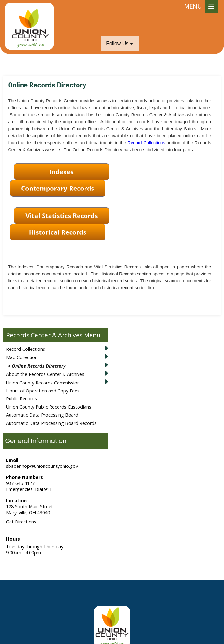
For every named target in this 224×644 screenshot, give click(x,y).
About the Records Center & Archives (45, 374)
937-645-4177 (20, 483)
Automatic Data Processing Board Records (51, 423)
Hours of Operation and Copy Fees (43, 391)
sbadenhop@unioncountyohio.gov (42, 466)
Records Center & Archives (44, 335)
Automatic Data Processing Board (42, 415)
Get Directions (21, 522)
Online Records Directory (39, 366)
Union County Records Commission (43, 383)
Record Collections (26, 349)
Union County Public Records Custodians (49, 407)
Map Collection (22, 357)
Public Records (21, 399)
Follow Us (120, 43)
